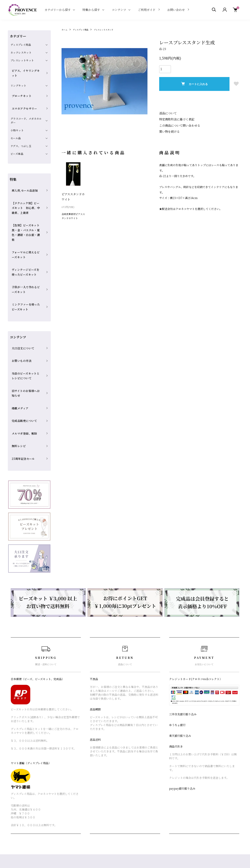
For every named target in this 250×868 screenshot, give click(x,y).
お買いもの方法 (20, 299)
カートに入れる (194, 84)
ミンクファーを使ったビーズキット (26, 254)
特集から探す (91, 10)
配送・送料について (140, 783)
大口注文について (21, 291)
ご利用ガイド (147, 10)
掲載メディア (18, 333)
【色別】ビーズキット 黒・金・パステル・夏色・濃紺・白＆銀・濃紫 (26, 201)
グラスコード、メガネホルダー (26, 103)
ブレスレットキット (22, 60)
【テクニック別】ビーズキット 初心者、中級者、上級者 (26, 183)
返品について (167, 113)
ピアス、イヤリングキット (26, 68)
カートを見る (228, 783)
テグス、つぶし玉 (21, 129)
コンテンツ (119, 10)
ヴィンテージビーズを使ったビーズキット (26, 229)
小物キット (17, 113)
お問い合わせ (176, 10)
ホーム (65, 29)
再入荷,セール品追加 (23, 171)
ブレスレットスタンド (110, 29)
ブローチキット (20, 85)
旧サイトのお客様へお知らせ (26, 323)
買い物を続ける (169, 130)
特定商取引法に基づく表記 (176, 119)
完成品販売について (22, 342)
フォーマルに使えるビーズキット (26, 216)
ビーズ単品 (17, 136)
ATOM (190, 790)
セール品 (16, 121)
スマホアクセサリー (22, 93)
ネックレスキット (21, 52)
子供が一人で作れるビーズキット (26, 241)
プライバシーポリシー (141, 810)
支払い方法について (140, 797)
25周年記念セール (21, 367)
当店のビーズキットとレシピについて (26, 310)
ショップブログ (187, 777)
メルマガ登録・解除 (190, 783)
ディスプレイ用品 (83, 29)
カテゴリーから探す (58, 10)
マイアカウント (230, 777)
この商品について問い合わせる (178, 125)
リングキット (18, 77)
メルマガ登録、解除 (22, 350)
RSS (180, 790)
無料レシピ (17, 358)
